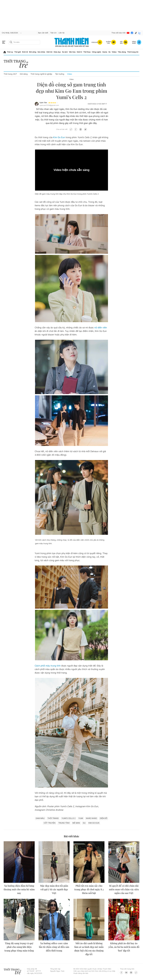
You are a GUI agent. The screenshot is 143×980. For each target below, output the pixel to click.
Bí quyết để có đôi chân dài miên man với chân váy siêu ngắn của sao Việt (124, 889)
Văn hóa (72, 52)
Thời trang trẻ (133, 52)
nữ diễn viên (101, 328)
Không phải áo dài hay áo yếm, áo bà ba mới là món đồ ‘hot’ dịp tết (124, 947)
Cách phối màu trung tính (48, 666)
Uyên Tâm (43, 103)
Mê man (76, 823)
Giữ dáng (24, 74)
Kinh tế (25, 52)
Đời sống (33, 52)
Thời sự (10, 52)
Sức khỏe (41, 52)
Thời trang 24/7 (10, 74)
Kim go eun (94, 823)
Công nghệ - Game (100, 52)
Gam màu (40, 818)
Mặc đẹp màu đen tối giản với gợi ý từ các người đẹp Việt (54, 889)
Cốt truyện (50, 823)
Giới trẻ (49, 52)
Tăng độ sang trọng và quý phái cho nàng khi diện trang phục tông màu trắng (19, 947)
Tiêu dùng (122, 52)
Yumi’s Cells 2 (69, 818)
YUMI (81, 818)
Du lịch (65, 52)
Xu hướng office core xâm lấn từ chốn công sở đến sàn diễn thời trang (54, 947)
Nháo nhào (91, 818)
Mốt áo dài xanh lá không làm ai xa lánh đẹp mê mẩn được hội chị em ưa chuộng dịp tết (89, 949)
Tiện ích (53, 33)
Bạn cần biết (43, 33)
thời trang (53, 818)
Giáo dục (57, 52)
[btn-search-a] (11, 42)
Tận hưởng (60, 74)
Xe (110, 52)
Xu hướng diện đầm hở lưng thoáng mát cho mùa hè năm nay (19, 889)
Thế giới (18, 52)
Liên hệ (61, 33)
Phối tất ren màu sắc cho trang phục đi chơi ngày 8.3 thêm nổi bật (89, 889)
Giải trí (79, 52)
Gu (84, 823)
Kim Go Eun (59, 137)
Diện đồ (104, 818)
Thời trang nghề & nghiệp (41, 74)
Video (114, 52)
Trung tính (64, 823)
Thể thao (87, 52)
